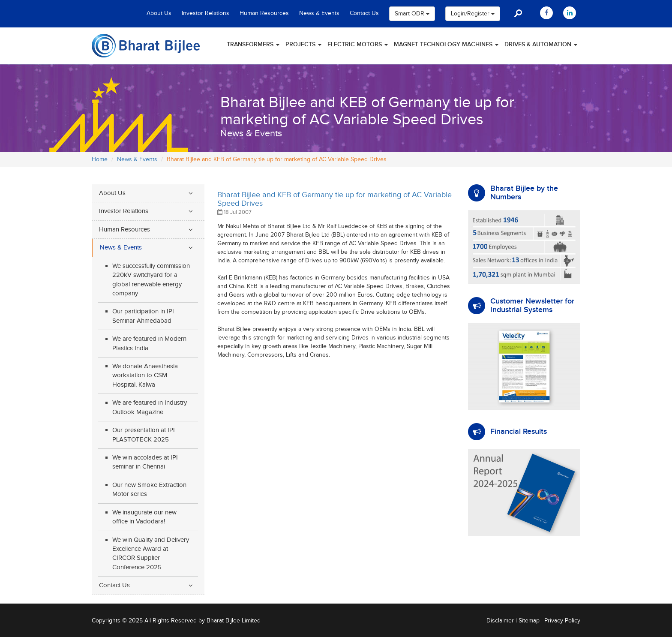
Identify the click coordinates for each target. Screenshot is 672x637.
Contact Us (364, 13)
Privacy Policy (562, 621)
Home (100, 159)
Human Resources (264, 13)
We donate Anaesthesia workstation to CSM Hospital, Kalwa (145, 376)
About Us (159, 13)
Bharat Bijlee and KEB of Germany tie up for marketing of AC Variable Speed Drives (334, 199)
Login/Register (473, 14)
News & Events (319, 13)
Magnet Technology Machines (446, 44)
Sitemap (529, 621)
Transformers (253, 44)
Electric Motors (358, 44)
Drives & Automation (541, 44)
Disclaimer (500, 621)
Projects (303, 44)
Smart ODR (412, 14)
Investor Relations (205, 13)
